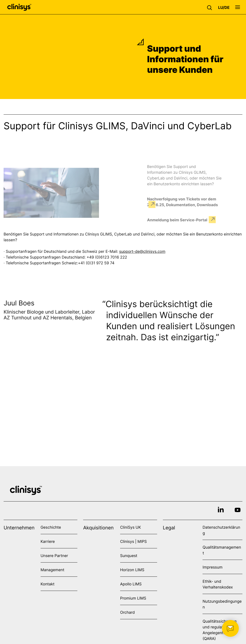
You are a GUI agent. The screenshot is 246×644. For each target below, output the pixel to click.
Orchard (127, 612)
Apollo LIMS (131, 584)
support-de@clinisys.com (142, 252)
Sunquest (129, 556)
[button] (211, 7)
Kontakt (48, 584)
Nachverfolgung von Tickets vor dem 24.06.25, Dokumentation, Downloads (182, 202)
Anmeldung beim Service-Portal (177, 220)
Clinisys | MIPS (133, 541)
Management (52, 570)
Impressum (212, 567)
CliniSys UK (131, 527)
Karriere (48, 541)
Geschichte (51, 527)
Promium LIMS (133, 598)
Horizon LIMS (132, 570)
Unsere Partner (54, 556)
